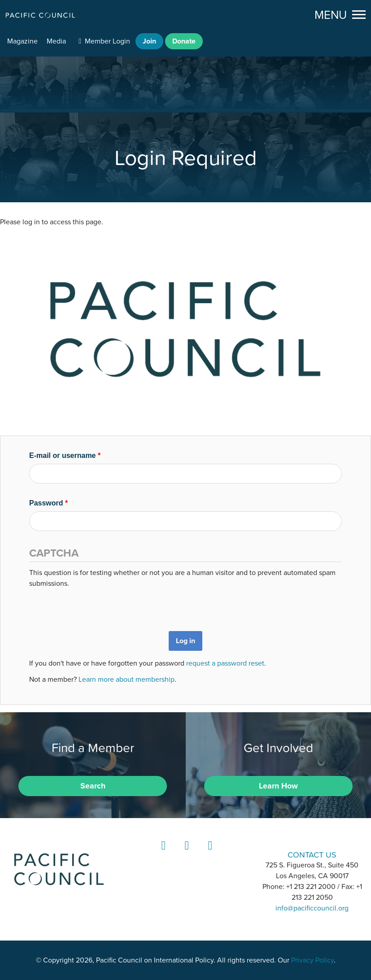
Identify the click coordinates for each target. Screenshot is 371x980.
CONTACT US (312, 855)
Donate (184, 41)
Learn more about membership (127, 679)
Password (48, 503)
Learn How (278, 786)
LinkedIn (162, 854)
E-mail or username (65, 455)
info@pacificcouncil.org (312, 908)
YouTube (209, 854)
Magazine (22, 41)
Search (93, 786)
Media (56, 41)
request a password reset (225, 663)
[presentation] (97, 606)
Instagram (185, 854)
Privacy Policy (312, 960)
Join (149, 41)
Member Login (107, 41)
